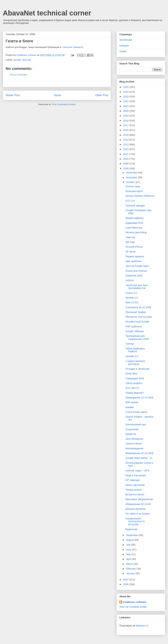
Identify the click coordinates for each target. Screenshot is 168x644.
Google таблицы (135, 331)
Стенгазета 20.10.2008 (138, 307)
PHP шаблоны (134, 326)
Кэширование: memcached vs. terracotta (135, 521)
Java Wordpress (134, 439)
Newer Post (13, 95)
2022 (126, 101)
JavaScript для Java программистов (137, 287)
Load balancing (134, 228)
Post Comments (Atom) (64, 104)
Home (58, 95)
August (130, 540)
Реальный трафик (136, 312)
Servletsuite (126, 40)
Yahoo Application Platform (135, 350)
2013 (126, 144)
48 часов (130, 252)
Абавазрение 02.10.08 (138, 504)
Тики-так (130, 237)
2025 (126, 87)
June (129, 550)
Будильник (132, 529)
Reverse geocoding (136, 232)
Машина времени (135, 509)
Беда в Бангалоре (136, 475)
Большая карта (134, 191)
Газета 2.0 (131, 293)
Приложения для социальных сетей (137, 337)
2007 (126, 580)
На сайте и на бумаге (138, 514)
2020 (126, 111)
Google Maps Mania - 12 (139, 458)
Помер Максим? (135, 393)
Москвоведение (134, 448)
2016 (126, 130)
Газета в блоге (134, 444)
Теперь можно (134, 490)
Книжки (130, 407)
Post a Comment (18, 75)
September (132, 535)
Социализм (132, 429)
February (131, 569)
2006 (126, 584)
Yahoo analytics (134, 383)
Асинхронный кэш (136, 424)
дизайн (17, 60)
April (129, 559)
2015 (126, 135)
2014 (126, 140)
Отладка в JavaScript (137, 369)
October (131, 182)
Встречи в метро (135, 494)
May (129, 554)
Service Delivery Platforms (140, 196)
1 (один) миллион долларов (135, 363)
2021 (126, 106)
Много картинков (135, 485)
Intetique (124, 46)
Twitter (123, 51)
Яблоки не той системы (139, 317)
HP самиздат (133, 480)
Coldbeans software (134, 602)
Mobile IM (131, 434)
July (129, 545)
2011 (126, 154)
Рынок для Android (136, 271)
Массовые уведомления (139, 499)
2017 (126, 125)
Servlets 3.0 (132, 356)
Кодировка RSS (134, 223)
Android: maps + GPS (137, 471)
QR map (130, 242)
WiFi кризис (132, 402)
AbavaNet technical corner (47, 13)
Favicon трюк (133, 186)
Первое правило (135, 256)
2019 (126, 116)
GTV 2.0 (130, 201)
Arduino (130, 280)
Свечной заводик (135, 206)
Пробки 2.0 (132, 298)
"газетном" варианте (73, 47)
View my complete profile (133, 607)
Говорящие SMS (135, 378)
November (132, 177)
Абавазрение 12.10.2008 (139, 398)
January (131, 573)
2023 (126, 97)
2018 (126, 121)
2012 (126, 149)
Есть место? (132, 388)
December (132, 173)
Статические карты (136, 412)
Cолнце (130, 344)
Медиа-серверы (134, 218)
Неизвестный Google (137, 322)
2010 (126, 159)
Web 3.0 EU (132, 302)
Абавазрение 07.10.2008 (139, 453)
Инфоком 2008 (134, 276)
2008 (126, 169)
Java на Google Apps (137, 266)
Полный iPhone (134, 247)
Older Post (102, 95)
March (130, 564)
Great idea (131, 374)
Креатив (27, 60)
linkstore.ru (142, 626)
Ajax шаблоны (133, 261)
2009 (126, 164)
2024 (126, 92)
